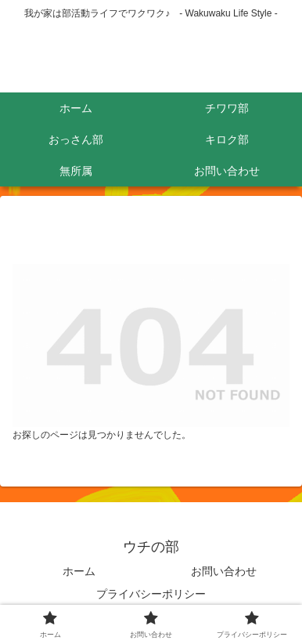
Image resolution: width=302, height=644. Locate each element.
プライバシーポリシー (151, 594)
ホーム (79, 571)
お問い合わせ (224, 571)
